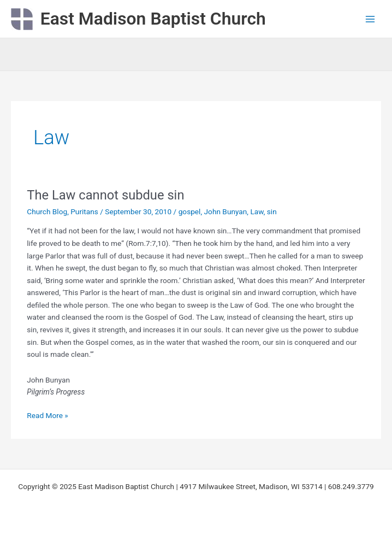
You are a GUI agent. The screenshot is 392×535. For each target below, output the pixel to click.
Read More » (47, 415)
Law (257, 211)
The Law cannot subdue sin (105, 195)
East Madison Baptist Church (153, 19)
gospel (190, 211)
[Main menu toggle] (370, 19)
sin (272, 211)
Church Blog (47, 211)
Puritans (84, 211)
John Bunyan (226, 211)
